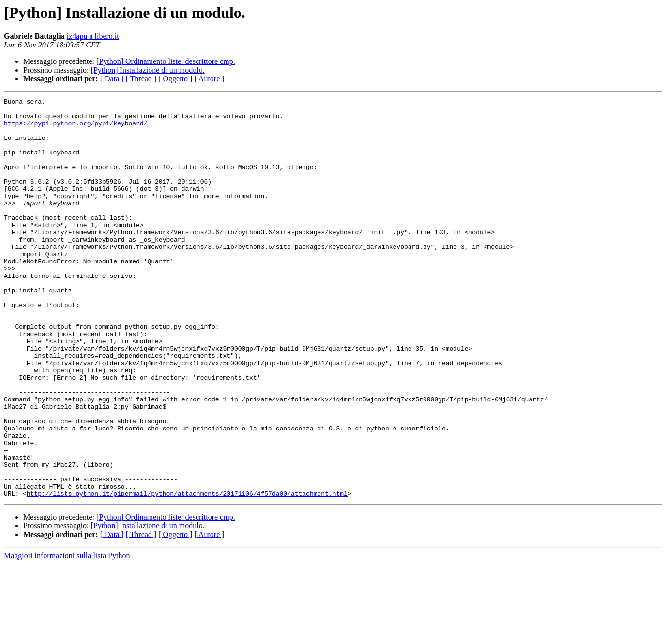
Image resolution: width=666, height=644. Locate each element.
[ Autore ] (209, 79)
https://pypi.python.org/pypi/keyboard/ (76, 129)
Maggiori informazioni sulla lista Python (67, 636)
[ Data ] (112, 79)
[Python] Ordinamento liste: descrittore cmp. (166, 61)
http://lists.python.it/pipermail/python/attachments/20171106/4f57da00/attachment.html (187, 573)
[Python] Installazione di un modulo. (148, 70)
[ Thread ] (141, 79)
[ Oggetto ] (175, 79)
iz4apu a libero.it (93, 36)
